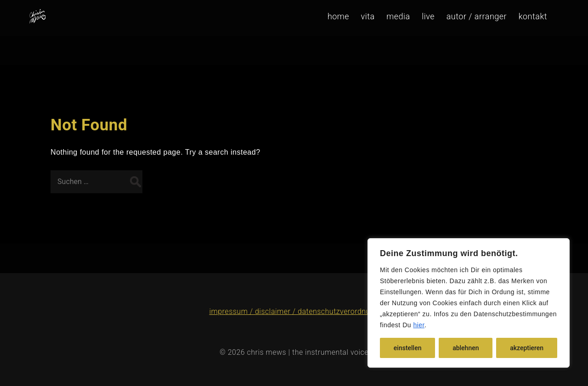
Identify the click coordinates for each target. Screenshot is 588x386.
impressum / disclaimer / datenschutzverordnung (294, 311)
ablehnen (466, 348)
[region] (469, 303)
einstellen (408, 348)
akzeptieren (527, 348)
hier (419, 325)
